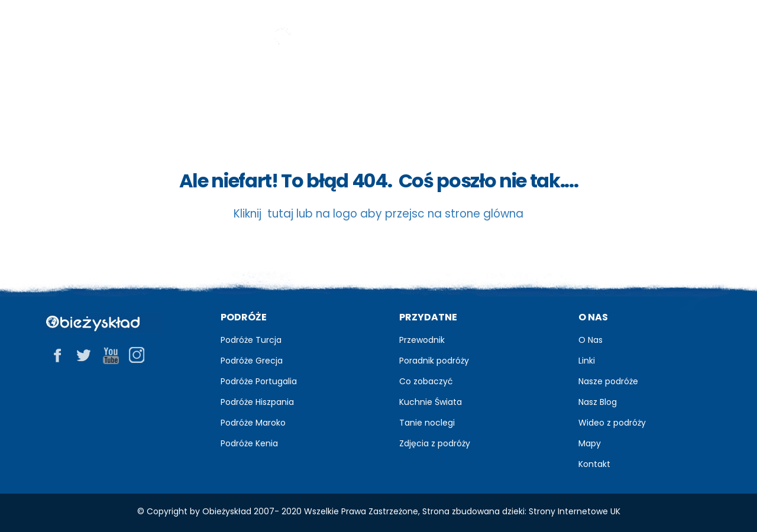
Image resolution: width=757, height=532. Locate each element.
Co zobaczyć (426, 381)
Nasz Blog (598, 402)
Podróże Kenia (249, 443)
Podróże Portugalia (259, 381)
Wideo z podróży (612, 423)
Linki (587, 361)
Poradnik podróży (434, 361)
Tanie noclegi (427, 423)
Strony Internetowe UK (575, 511)
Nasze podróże (608, 381)
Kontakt (594, 464)
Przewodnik (187, 83)
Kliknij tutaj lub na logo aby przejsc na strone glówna (378, 214)
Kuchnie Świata (431, 402)
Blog (290, 83)
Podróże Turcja (251, 340)
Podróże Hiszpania (257, 402)
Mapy (590, 443)
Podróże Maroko (253, 423)
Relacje (474, 83)
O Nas (591, 340)
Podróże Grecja (252, 361)
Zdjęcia (381, 83)
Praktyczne (585, 83)
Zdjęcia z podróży (435, 443)
